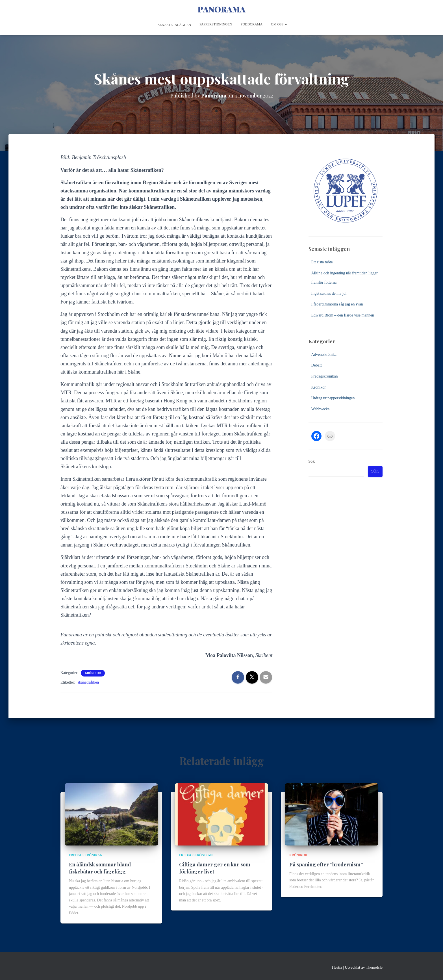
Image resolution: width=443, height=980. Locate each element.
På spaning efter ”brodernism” (326, 864)
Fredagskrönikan (325, 376)
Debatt (317, 365)
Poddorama (252, 24)
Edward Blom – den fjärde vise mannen (343, 315)
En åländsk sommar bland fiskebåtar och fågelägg (100, 868)
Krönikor (93, 673)
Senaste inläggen (174, 25)
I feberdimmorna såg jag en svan (337, 304)
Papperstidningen (216, 24)
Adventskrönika (324, 355)
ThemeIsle (374, 967)
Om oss (279, 24)
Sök (312, 461)
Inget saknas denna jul (329, 293)
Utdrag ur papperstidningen (333, 398)
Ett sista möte (322, 262)
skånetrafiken (88, 682)
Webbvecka (321, 409)
